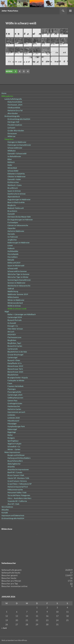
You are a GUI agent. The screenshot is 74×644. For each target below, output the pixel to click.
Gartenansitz (13, 349)
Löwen (10, 245)
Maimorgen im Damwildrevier (19, 145)
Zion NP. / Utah (13, 504)
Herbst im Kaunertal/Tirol (18, 487)
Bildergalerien (7, 96)
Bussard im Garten (15, 346)
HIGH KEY (12, 334)
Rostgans (11, 438)
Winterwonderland (15, 303)
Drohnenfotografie (12, 116)
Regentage (12, 432)
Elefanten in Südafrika (16, 174)
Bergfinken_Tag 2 (14, 343)
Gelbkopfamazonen (15, 398)
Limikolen (11, 415)
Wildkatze (12, 151)
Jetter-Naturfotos (10, 11)
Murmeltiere (13, 257)
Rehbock (11, 162)
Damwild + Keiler (14, 179)
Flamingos (12, 389)
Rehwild (11, 260)
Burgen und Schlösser (16, 455)
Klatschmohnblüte (15, 102)
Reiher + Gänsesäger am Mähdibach (22, 314)
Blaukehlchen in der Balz (17, 352)
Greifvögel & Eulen (15, 403)
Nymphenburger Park (16, 426)
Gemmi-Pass (12, 401)
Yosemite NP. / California (17, 501)
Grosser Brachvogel (15, 355)
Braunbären (12, 211)
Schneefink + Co (14, 446)
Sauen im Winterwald (16, 266)
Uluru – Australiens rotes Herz (19, 498)
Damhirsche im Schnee (17, 194)
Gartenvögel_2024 (15, 395)
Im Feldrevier (13, 237)
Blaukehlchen (13, 375)
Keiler (10, 165)
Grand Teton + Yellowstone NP (20, 484)
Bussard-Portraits (15, 320)
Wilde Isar (12, 136)
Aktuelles (5, 510)
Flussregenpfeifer (14, 392)
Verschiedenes (7, 507)
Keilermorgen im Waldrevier (19, 243)
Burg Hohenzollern (15, 461)
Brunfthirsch (13, 188)
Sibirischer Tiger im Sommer (19, 274)
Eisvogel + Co (13, 326)
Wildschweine (13, 297)
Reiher (10, 435)
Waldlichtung (13, 291)
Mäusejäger (12, 424)
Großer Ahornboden (16, 131)
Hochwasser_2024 (15, 105)
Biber (10, 159)
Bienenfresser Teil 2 (15, 369)
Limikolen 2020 (14, 418)
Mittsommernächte (15, 490)
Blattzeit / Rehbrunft (16, 208)
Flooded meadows (15, 125)
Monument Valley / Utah (17, 492)
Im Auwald (12, 323)
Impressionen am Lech (16, 412)
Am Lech (11, 332)
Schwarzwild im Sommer (17, 271)
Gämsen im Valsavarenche (18, 225)
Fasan (10, 383)
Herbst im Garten (14, 409)
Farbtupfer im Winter (16, 380)
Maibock (11, 248)
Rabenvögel (12, 429)
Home (4, 93)
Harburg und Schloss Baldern (19, 458)
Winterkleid (12, 168)
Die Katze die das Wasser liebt (19, 217)
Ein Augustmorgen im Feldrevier (20, 220)
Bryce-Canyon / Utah (16, 475)
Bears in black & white (16, 202)
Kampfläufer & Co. (15, 363)
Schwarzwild (13, 268)
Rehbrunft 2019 (14, 263)
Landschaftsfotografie (13, 99)
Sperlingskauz (13, 441)
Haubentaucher (14, 406)
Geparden (12, 228)
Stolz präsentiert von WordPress (14, 640)
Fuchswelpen (13, 222)
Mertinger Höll (13, 122)
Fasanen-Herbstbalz (16, 386)
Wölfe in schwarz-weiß (17, 309)
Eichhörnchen (13, 182)
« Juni (4, 628)
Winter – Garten (14, 449)
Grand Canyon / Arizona (17, 481)
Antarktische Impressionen (18, 469)
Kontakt (5, 513)
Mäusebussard (13, 421)
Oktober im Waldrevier (17, 176)
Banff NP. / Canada (15, 472)
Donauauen (12, 133)
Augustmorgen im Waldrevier (19, 199)
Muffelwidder (13, 251)
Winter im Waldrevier (16, 300)
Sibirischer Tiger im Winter (18, 277)
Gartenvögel (12, 357)
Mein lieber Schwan (15, 329)
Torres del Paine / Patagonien (19, 495)
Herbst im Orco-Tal (15, 110)
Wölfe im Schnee (14, 306)
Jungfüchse (12, 240)
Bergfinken (12, 340)
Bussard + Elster (14, 360)
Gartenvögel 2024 (15, 317)
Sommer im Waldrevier (17, 283)
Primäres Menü (70, 11)
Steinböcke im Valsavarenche (19, 286)
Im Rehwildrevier (14, 156)
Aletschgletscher (14, 464)
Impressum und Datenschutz (13, 515)
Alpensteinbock (14, 197)
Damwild (11, 214)
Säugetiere (9, 139)
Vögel (7, 311)
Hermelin (11, 234)
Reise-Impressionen (12, 452)
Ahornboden (13, 113)
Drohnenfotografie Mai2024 (19, 119)
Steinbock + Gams (15, 185)
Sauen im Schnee (14, 191)
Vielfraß (11, 289)
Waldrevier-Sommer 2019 (18, 294)
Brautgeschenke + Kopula (18, 378)
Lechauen (11, 128)
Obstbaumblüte (14, 108)
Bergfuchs (12, 205)
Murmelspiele (13, 254)
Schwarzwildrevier (15, 148)
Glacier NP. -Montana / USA (18, 478)
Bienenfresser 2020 (15, 372)
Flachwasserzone (14, 337)
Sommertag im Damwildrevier (19, 280)
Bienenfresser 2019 (15, 366)
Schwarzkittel (13, 171)
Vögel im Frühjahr (15, 444)
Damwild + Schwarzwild (17, 154)
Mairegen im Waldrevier (17, 142)
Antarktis (11, 467)
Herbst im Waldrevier (16, 231)
